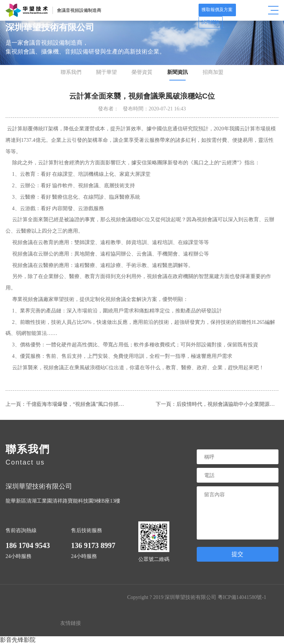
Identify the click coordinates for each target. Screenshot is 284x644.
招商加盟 (213, 72)
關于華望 (106, 72)
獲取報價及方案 (216, 10)
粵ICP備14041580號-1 (242, 597)
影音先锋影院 (18, 640)
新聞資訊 (177, 72)
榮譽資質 (142, 72)
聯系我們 (71, 72)
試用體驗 (250, 10)
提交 (237, 554)
